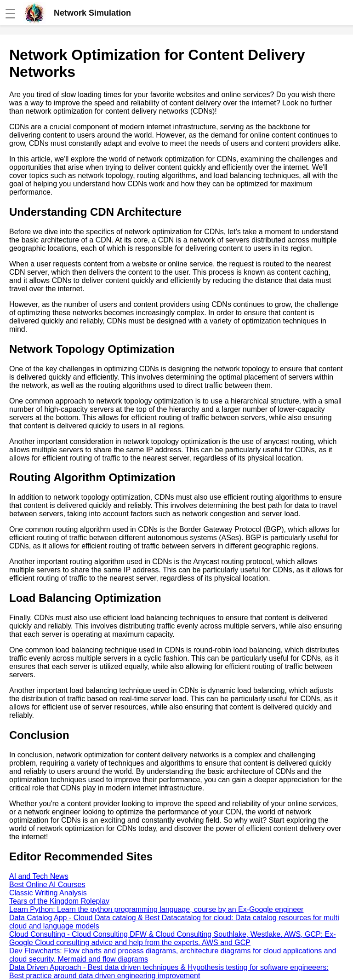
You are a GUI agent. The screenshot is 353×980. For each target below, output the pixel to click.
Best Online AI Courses (47, 885)
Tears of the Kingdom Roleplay (59, 901)
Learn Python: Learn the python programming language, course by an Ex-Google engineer (156, 909)
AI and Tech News (39, 876)
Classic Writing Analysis (48, 893)
